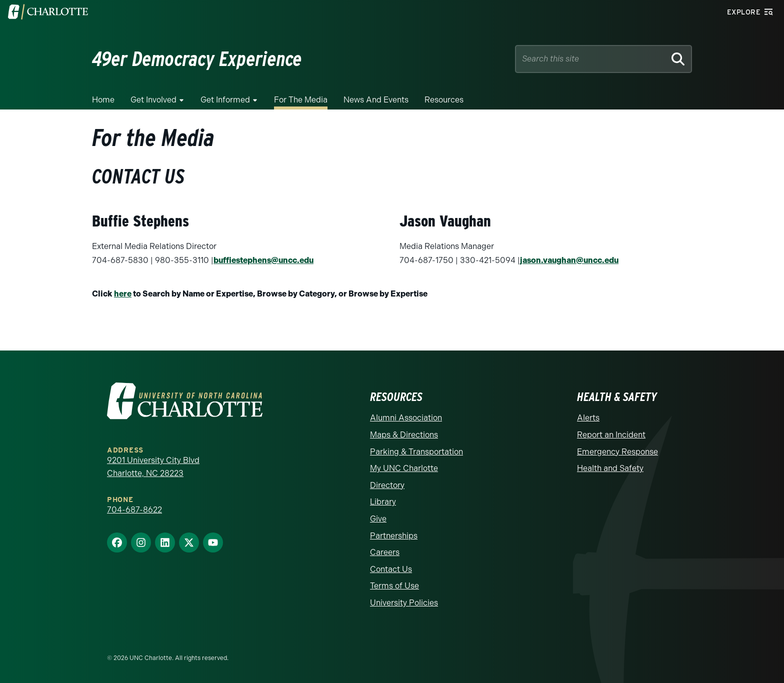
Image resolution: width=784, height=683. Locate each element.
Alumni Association (406, 418)
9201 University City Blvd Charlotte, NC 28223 (153, 467)
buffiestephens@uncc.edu (263, 260)
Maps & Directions (404, 435)
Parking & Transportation (416, 452)
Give (378, 519)
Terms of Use (394, 586)
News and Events (376, 100)
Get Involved (153, 100)
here (123, 294)
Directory (387, 485)
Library (383, 502)
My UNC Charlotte (404, 468)
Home (103, 100)
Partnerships (394, 536)
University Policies (404, 603)
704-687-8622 (134, 510)
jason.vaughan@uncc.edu (569, 260)
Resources (444, 100)
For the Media (301, 100)
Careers (385, 552)
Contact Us (391, 569)
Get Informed (225, 100)
